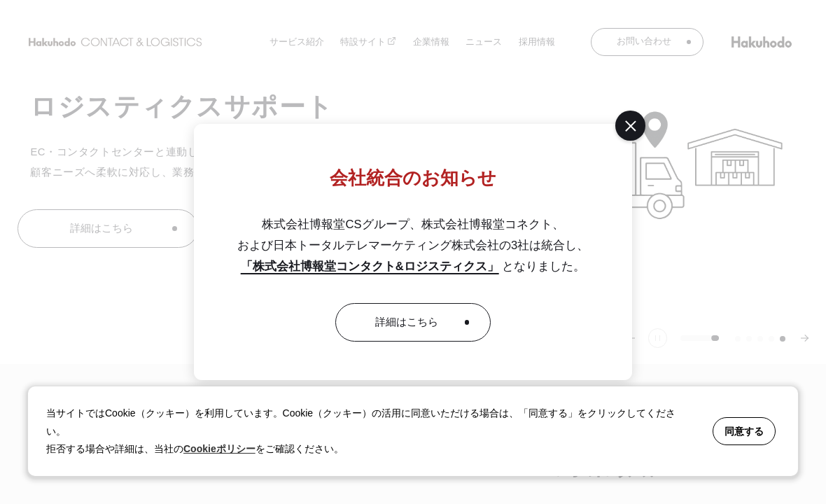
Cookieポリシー (219, 449)
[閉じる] (630, 125)
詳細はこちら (407, 322)
